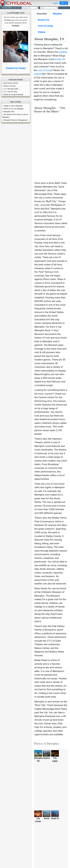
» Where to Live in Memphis (13, 109)
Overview (42, 14)
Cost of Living (45, 26)
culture (37, 74)
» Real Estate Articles (10, 83)
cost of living (45, 70)
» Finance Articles (9, 86)
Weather (57, 14)
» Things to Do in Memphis (12, 106)
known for (60, 59)
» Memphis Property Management (15, 120)
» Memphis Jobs (8, 111)
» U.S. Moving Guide (10, 89)
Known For (44, 20)
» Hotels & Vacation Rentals (13, 94)
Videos (42, 32)
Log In (55, 3)
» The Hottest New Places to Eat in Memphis (15, 116)
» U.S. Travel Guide (10, 92)
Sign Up (64, 3)
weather (63, 52)
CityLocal (16, 8)
